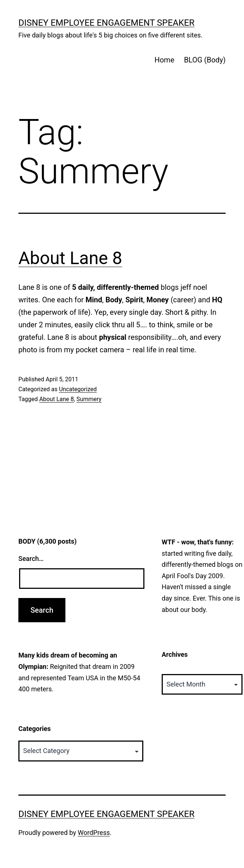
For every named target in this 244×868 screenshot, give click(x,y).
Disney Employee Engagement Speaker (106, 23)
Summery (89, 399)
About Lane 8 (70, 258)
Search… (31, 559)
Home (164, 60)
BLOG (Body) (205, 60)
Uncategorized (78, 389)
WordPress (94, 833)
